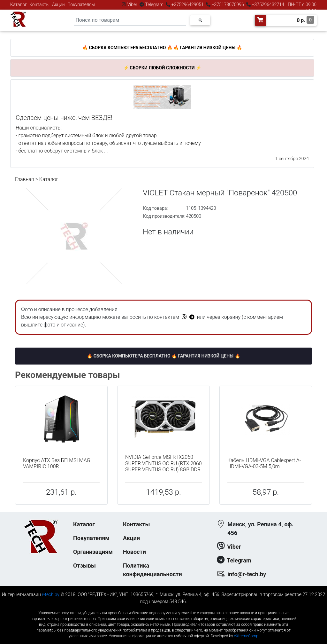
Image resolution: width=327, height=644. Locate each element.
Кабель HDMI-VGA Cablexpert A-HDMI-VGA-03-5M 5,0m (264, 463)
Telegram (154, 4)
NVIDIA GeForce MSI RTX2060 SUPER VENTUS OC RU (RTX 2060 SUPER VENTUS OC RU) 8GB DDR (163, 463)
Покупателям (81, 4)
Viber (132, 4)
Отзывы (84, 565)
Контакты (39, 4)
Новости (134, 552)
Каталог (19, 4)
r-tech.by (51, 595)
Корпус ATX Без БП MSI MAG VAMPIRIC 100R (57, 463)
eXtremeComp (246, 636)
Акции (58, 4)
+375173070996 (227, 4)
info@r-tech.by (247, 574)
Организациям (93, 552)
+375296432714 (267, 4)
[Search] (130, 20)
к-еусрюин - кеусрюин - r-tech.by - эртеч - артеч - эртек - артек (163, 608)
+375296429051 (187, 4)
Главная (25, 179)
